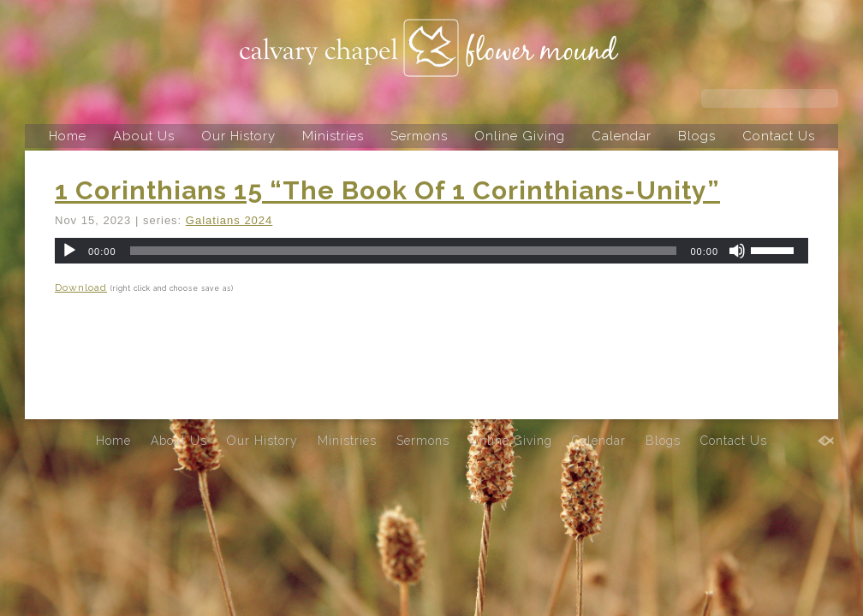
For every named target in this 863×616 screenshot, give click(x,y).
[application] (431, 251)
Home (68, 136)
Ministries (333, 136)
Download (81, 287)
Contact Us (779, 136)
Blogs (697, 136)
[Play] (69, 251)
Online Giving (520, 136)
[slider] (404, 251)
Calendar (622, 136)
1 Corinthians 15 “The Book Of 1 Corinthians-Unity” (387, 190)
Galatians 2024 (229, 220)
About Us (144, 136)
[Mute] (737, 251)
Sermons (419, 136)
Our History (238, 136)
